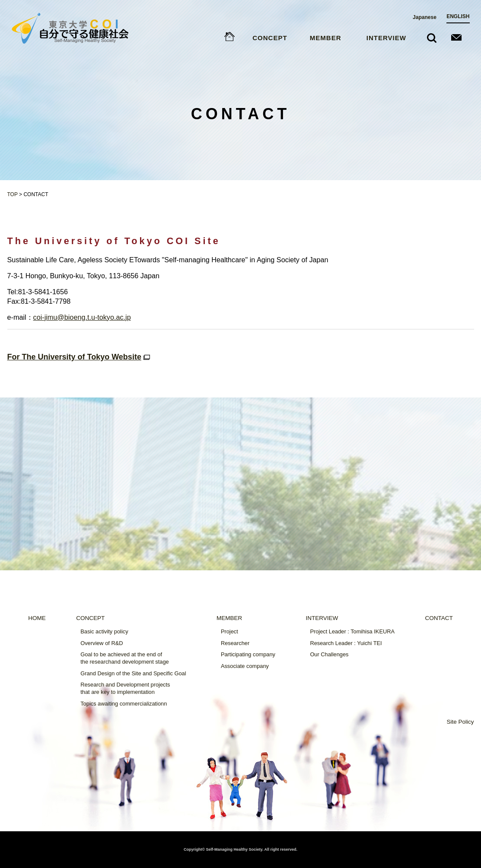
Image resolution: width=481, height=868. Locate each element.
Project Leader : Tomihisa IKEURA (352, 631)
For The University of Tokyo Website (80, 357)
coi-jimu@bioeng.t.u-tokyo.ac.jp (82, 317)
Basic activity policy (104, 631)
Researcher (235, 643)
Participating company (248, 654)
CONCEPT (270, 38)
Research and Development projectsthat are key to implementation (125, 688)
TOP (13, 194)
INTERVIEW (386, 38)
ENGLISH (458, 17)
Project (229, 631)
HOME (37, 618)
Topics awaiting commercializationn (124, 704)
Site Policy (460, 722)
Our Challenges (329, 654)
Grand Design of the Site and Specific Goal (133, 673)
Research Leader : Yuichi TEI (346, 643)
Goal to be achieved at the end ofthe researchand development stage (124, 658)
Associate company (245, 666)
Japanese (425, 18)
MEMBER (326, 38)
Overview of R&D (102, 643)
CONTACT (439, 618)
